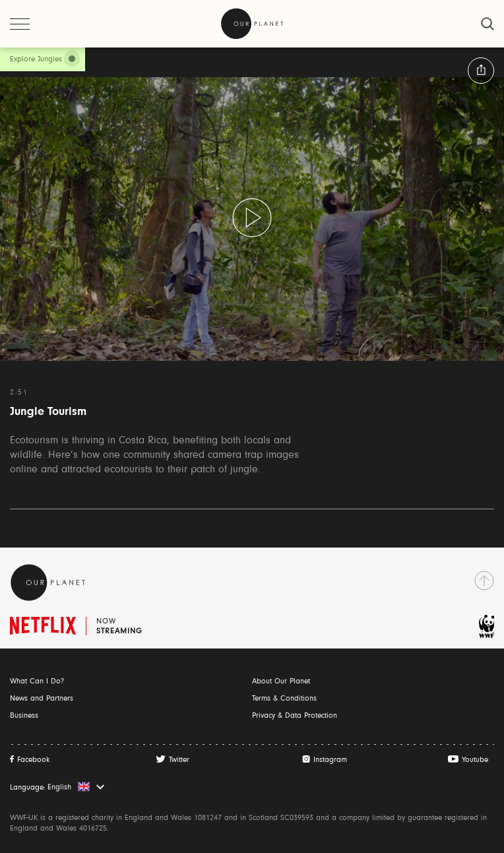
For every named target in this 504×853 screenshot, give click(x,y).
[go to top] (484, 581)
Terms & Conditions (284, 699)
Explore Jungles (36, 59)
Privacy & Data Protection (295, 716)
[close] (488, 24)
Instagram (330, 760)
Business (24, 716)
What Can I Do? (37, 681)
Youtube (475, 760)
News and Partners (42, 699)
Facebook (33, 760)
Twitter (179, 760)
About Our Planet (281, 681)
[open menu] (20, 24)
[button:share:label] (481, 71)
